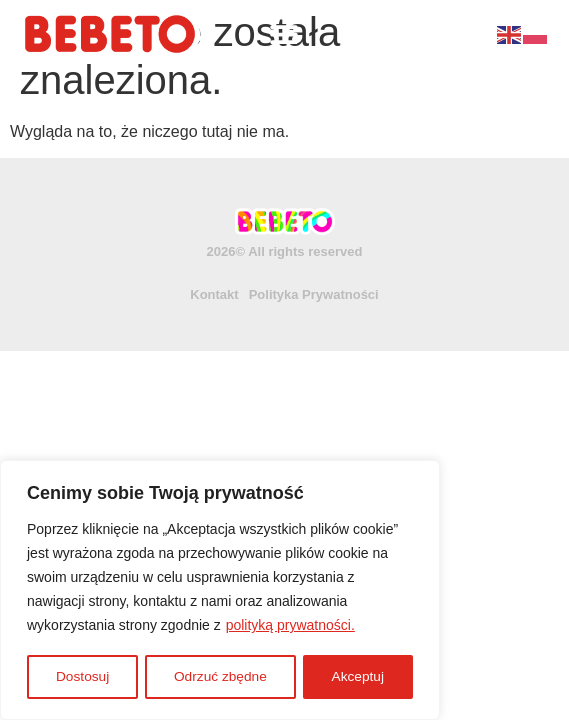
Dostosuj (82, 677)
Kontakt (214, 294)
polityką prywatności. (290, 627)
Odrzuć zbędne (220, 677)
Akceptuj (358, 677)
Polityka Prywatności (314, 294)
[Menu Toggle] (284, 34)
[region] (220, 591)
